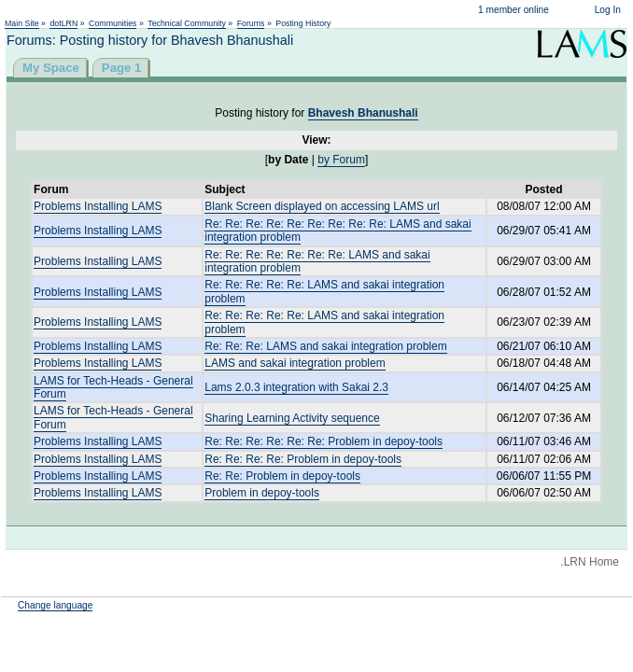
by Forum (341, 160)
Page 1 (122, 68)
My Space (51, 68)
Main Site (22, 23)
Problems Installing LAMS (98, 206)
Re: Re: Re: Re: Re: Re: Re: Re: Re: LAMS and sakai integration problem (338, 231)
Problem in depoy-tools (262, 493)
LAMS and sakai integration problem (295, 363)
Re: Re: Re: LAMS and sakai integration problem (325, 346)
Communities (113, 23)
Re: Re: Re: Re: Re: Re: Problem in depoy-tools (324, 441)
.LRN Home (590, 562)
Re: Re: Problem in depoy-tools (282, 476)
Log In (608, 10)
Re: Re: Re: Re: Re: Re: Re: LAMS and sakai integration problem (317, 261)
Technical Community (187, 23)
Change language (55, 605)
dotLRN (63, 23)
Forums (251, 23)
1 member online (513, 10)
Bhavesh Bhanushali (363, 113)
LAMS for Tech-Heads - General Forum (113, 387)
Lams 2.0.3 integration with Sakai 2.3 (296, 387)
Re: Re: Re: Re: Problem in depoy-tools (303, 459)
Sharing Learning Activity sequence (292, 418)
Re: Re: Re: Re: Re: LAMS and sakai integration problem (324, 322)
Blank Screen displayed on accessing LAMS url (322, 206)
